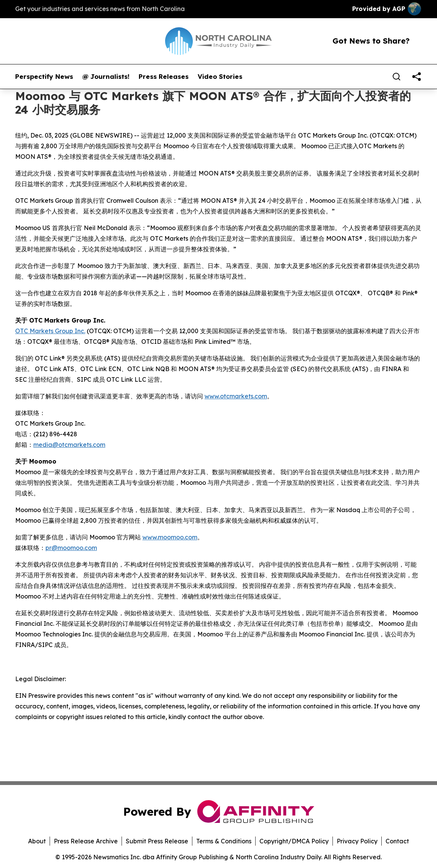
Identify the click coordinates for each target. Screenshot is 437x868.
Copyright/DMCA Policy (294, 841)
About (37, 841)
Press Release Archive (86, 841)
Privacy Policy (357, 841)
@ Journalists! (106, 77)
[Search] (396, 77)
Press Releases (164, 77)
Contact (397, 841)
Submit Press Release (157, 841)
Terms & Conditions (224, 841)
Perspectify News (44, 77)
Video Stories (220, 77)
